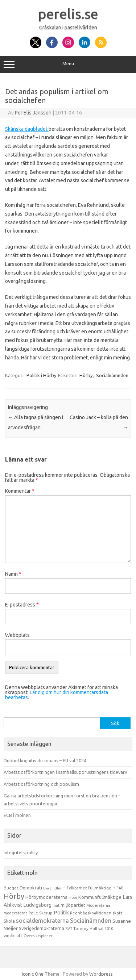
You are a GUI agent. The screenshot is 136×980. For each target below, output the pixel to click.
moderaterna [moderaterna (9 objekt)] (16, 913)
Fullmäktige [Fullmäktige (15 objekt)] (100, 888)
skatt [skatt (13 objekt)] (118, 913)
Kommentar (20, 491)
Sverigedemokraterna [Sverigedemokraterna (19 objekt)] (42, 928)
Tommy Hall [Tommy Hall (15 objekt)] (85, 928)
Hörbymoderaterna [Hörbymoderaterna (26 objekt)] (46, 897)
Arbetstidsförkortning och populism (41, 784)
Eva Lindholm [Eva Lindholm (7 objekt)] (54, 888)
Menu (68, 64)
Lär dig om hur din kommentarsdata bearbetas (57, 695)
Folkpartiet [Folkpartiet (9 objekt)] (77, 888)
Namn (13, 574)
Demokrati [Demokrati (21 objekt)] (31, 888)
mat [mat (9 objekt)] (56, 905)
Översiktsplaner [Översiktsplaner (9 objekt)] (38, 936)
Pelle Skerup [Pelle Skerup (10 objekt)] (41, 913)
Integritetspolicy (21, 852)
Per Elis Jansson (33, 113)
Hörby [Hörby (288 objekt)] (14, 896)
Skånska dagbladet (27, 129)
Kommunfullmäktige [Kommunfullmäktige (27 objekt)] (100, 897)
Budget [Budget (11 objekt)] (11, 888)
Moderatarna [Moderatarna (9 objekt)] (98, 905)
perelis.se (68, 14)
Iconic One (33, 974)
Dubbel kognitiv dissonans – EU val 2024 (45, 760)
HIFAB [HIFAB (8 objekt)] (118, 888)
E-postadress (22, 605)
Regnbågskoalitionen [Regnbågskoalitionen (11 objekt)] (91, 913)
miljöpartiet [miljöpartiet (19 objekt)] (73, 905)
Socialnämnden (112, 375)
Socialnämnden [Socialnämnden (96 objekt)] (91, 920)
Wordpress (101, 974)
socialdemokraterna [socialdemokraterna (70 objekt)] (42, 921)
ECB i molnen (17, 815)
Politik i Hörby (41, 375)
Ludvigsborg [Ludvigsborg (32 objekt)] (38, 905)
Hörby (86, 375)
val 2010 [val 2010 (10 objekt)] (106, 929)
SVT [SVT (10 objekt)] (69, 929)
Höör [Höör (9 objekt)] (73, 897)
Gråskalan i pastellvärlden (68, 28)
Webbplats (17, 635)
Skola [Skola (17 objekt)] (9, 921)
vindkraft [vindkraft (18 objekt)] (13, 935)
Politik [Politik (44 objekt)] (61, 912)
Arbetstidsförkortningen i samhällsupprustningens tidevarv (65, 772)
